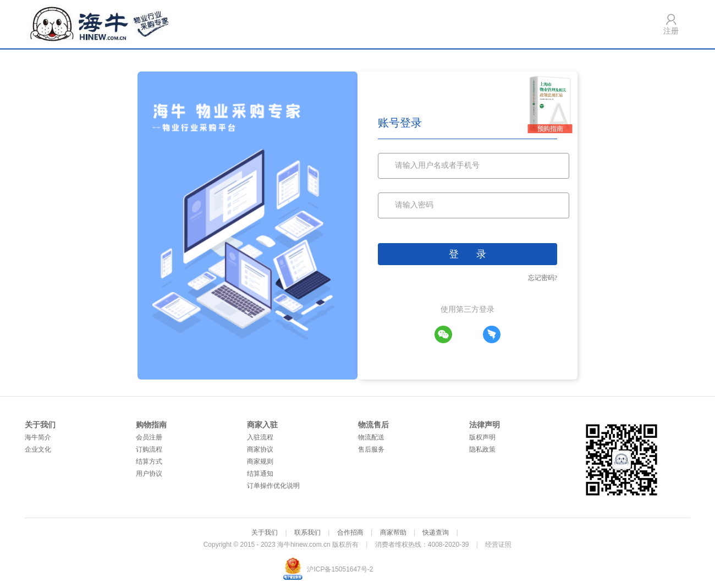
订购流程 (149, 449)
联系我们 (307, 532)
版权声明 (482, 437)
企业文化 (38, 449)
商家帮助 (393, 532)
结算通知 (260, 474)
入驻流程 (260, 437)
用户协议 (149, 474)
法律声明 (485, 425)
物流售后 (373, 425)
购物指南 (151, 425)
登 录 (468, 254)
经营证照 (498, 545)
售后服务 (371, 449)
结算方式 (149, 461)
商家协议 (260, 449)
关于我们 (40, 425)
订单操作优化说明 (273, 486)
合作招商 (350, 532)
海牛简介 (38, 437)
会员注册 (149, 437)
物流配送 (371, 437)
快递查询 (436, 532)
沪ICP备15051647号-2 (340, 569)
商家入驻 (262, 425)
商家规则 (260, 461)
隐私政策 (482, 449)
